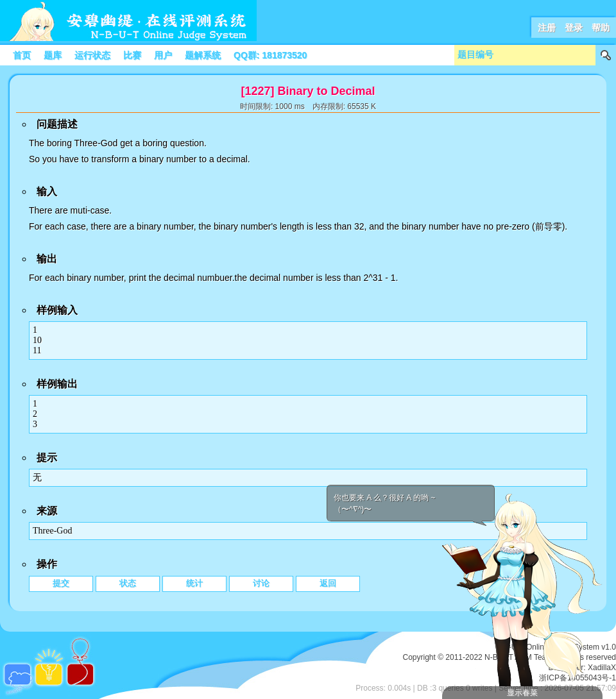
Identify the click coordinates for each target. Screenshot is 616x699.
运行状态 (92, 55)
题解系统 (203, 55)
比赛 (132, 55)
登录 (574, 28)
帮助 (601, 28)
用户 (163, 55)
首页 (22, 55)
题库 (53, 55)
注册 (547, 28)
